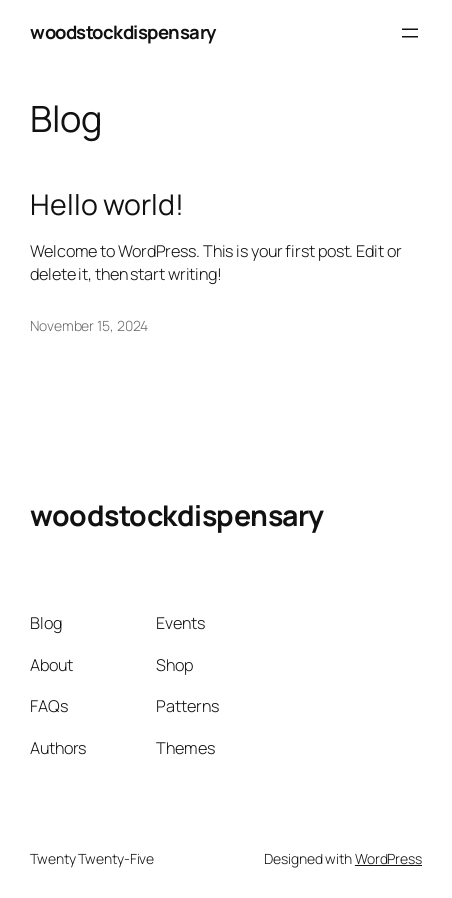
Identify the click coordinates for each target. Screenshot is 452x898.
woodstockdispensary (123, 32)
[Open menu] (410, 33)
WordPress (388, 858)
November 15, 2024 (89, 325)
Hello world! (107, 205)
